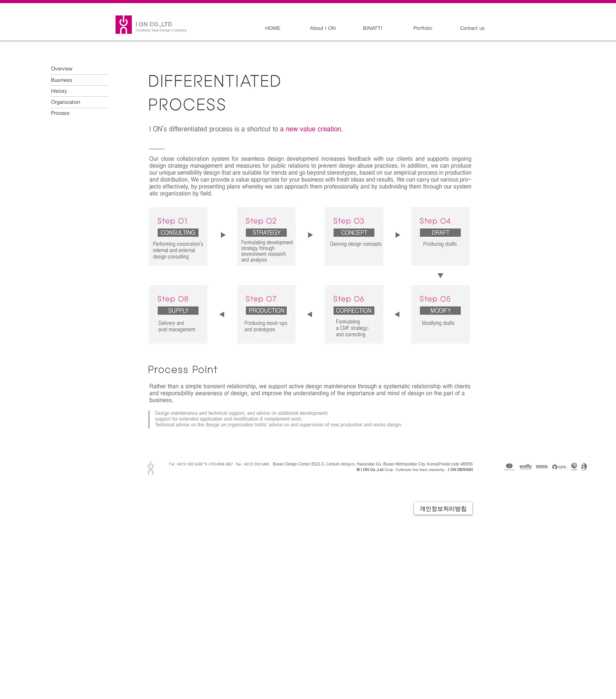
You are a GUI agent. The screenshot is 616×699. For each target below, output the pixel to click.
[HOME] (273, 29)
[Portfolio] (423, 29)
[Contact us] (472, 29)
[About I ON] (323, 29)
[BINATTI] (373, 29)
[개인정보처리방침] (443, 508)
